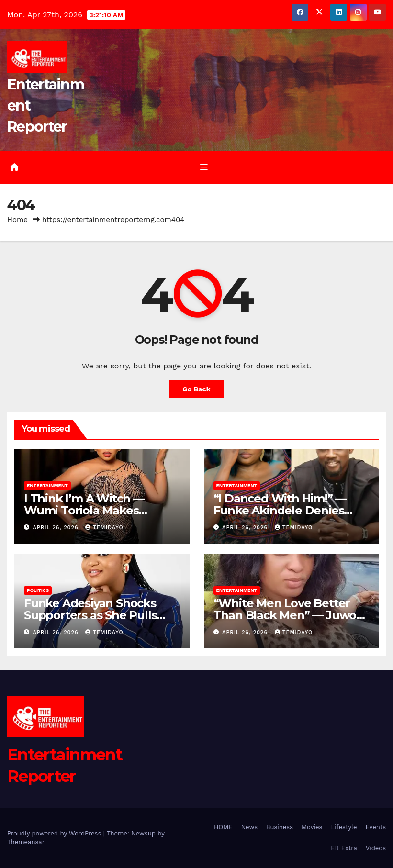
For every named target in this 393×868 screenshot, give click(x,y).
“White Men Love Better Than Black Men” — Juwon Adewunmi (289, 615)
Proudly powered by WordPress (55, 833)
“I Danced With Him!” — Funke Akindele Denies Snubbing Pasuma (280, 510)
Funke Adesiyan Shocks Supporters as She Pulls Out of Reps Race (90, 615)
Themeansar (26, 842)
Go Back (196, 389)
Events (376, 827)
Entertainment (47, 485)
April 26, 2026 (57, 528)
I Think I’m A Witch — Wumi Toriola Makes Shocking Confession (84, 510)
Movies (312, 827)
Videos (376, 848)
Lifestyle (344, 827)
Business (280, 827)
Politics (38, 590)
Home (17, 220)
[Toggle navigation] (204, 167)
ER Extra (344, 848)
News (249, 827)
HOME (223, 827)
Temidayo (104, 528)
